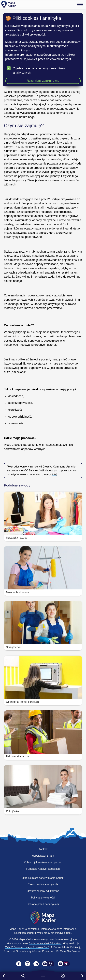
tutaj (55, 474)
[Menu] (80, 4)
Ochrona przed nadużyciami (43, 904)
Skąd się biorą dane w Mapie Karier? (43, 878)
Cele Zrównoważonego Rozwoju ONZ (27, 947)
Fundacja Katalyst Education (43, 869)
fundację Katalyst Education (45, 943)
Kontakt (43, 849)
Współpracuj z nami (43, 856)
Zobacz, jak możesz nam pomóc (43, 862)
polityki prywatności (32, 35)
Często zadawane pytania (43, 884)
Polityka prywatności (43, 898)
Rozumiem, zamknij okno (43, 81)
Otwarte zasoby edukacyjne (43, 891)
